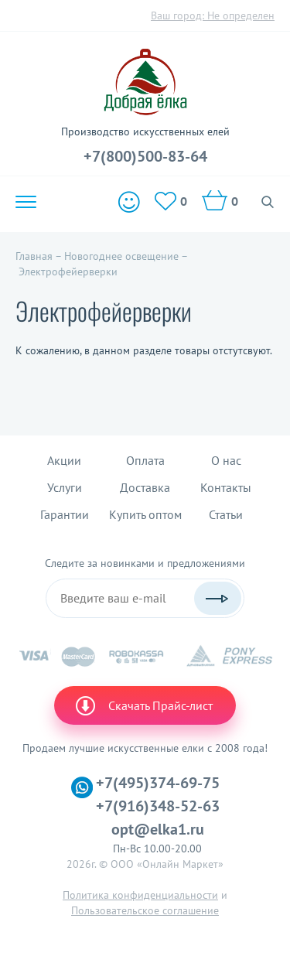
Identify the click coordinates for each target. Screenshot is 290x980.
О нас (226, 460)
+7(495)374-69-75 (158, 783)
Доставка (145, 487)
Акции (64, 460)
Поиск (268, 202)
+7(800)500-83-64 (145, 156)
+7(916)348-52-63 (158, 806)
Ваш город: (213, 15)
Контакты (226, 487)
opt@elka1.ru (158, 829)
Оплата (145, 460)
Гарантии (65, 514)
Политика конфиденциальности (140, 895)
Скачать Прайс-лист (143, 705)
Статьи (226, 514)
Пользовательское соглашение (145, 910)
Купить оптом (145, 514)
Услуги (65, 487)
